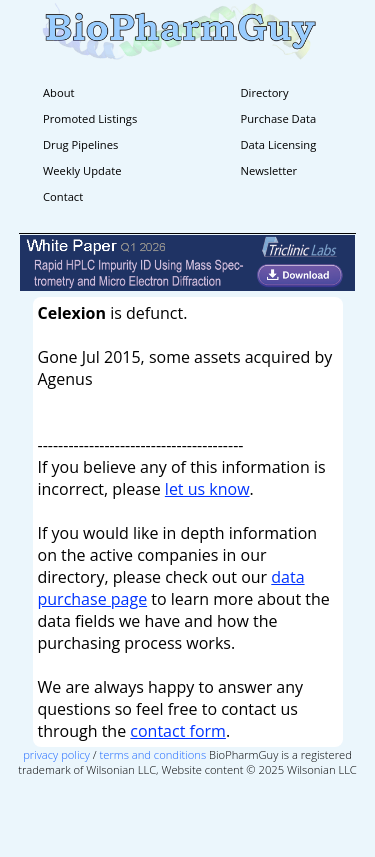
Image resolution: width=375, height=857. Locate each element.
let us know (207, 489)
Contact (63, 196)
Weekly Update (82, 170)
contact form (178, 731)
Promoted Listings (90, 118)
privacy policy (56, 754)
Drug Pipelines (80, 144)
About (59, 92)
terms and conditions (153, 754)
